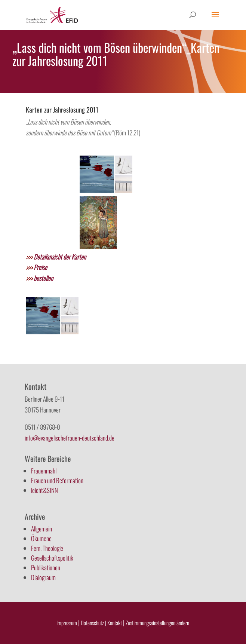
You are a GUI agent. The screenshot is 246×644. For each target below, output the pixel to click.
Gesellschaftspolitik (52, 558)
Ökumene (41, 538)
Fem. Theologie (47, 548)
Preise (36, 267)
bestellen (39, 278)
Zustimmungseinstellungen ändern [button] (157, 623)
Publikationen (46, 568)
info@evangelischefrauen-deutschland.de (70, 438)
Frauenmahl (44, 471)
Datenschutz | (93, 623)
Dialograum (43, 577)
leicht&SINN (44, 490)
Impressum (67, 623)
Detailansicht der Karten (56, 257)
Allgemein (41, 529)
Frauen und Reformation (57, 480)
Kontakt (115, 623)
